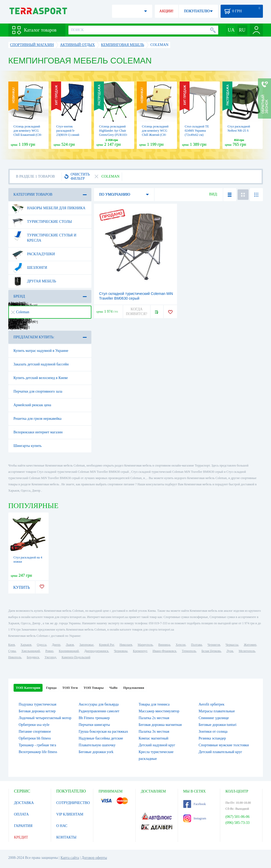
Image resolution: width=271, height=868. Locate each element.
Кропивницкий (69, 651)
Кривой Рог (106, 645)
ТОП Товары (94, 688)
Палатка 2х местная (154, 718)
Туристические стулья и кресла (44, 236)
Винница (164, 645)
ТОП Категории (28, 688)
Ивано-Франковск (164, 651)
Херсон (181, 645)
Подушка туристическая (38, 704)
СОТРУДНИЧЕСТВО (73, 803)
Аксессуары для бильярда (99, 704)
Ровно (49, 651)
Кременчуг (140, 651)
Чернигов (214, 645)
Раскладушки (33, 254)
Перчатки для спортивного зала (38, 391)
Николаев (126, 645)
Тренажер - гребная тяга (37, 745)
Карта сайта (70, 858)
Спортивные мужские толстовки (224, 745)
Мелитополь (247, 651)
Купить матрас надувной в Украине (41, 351)
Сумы (12, 651)
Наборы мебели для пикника (49, 208)
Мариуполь (145, 645)
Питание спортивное (35, 732)
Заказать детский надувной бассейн (41, 364)
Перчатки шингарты (94, 725)
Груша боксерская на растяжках (103, 732)
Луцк (230, 651)
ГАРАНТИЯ (23, 826)
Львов (70, 645)
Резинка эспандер (212, 738)
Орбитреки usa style (34, 725)
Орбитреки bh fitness (35, 738)
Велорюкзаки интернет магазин (38, 432)
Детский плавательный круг (220, 752)
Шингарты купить (28, 446)
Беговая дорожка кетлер (37, 711)
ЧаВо (113, 688)
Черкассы (232, 645)
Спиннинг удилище (214, 718)
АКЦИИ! (166, 11)
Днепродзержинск (96, 651)
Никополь (15, 657)
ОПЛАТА (22, 814)
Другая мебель (34, 281)
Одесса (42, 645)
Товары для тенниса (154, 704)
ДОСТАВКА (24, 803)
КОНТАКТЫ (66, 837)
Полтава (197, 645)
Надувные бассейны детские (101, 738)
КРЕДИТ (21, 837)
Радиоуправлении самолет (99, 711)
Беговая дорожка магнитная (160, 725)
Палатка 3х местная (154, 732)
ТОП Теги (70, 688)
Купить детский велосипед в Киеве (41, 378)
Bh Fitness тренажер (94, 718)
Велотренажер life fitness (38, 752)
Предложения (134, 688)
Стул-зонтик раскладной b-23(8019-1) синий (68, 131)
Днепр (56, 645)
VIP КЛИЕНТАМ (70, 814)
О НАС (62, 826)
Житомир (250, 645)
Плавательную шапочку (97, 745)
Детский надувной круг (157, 745)
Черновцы (121, 651)
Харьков (26, 645)
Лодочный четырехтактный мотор (45, 718)
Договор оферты (94, 858)
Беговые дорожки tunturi (218, 725)
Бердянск (33, 657)
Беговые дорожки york (96, 752)
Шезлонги (30, 268)
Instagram (195, 818)
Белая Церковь (211, 651)
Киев (12, 645)
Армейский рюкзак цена (33, 405)
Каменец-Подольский (76, 657)
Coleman (20, 312)
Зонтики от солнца (213, 732)
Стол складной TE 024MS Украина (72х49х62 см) (197, 131)
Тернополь (189, 651)
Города (51, 688)
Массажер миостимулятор (159, 711)
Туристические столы (42, 222)
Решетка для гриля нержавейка (38, 419)
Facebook (195, 804)
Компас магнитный (154, 738)
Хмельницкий (31, 651)
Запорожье (86, 645)
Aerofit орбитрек (212, 704)
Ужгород (50, 657)
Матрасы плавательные (217, 711)
